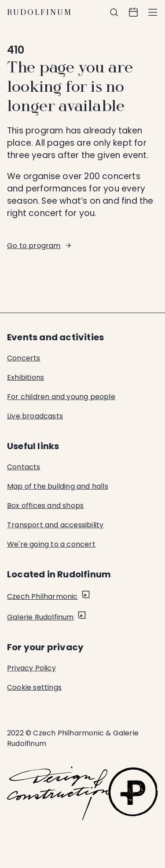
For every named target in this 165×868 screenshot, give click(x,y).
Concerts (24, 358)
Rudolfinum (40, 12)
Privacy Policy (31, 668)
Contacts (24, 467)
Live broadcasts (35, 416)
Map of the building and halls (58, 486)
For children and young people (61, 397)
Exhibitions (26, 377)
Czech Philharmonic (42, 596)
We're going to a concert (51, 544)
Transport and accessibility (55, 525)
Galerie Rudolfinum (40, 617)
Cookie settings (34, 687)
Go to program (34, 246)
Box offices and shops (45, 506)
